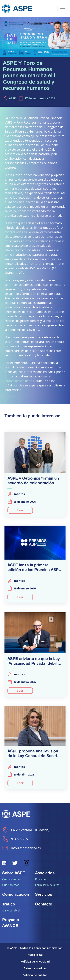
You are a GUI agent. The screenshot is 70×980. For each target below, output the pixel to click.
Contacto (44, 904)
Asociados (45, 873)
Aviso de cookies (35, 968)
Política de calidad (35, 975)
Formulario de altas (47, 885)
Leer (20, 510)
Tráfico (9, 904)
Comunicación (16, 894)
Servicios (44, 894)
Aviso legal (35, 955)
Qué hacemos (11, 885)
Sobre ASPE (14, 873)
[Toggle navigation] (63, 9)
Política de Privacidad (35, 962)
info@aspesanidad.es (19, 381)
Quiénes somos (12, 879)
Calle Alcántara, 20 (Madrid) (26, 830)
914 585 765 (15, 839)
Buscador (41, 879)
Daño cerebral (11, 910)
